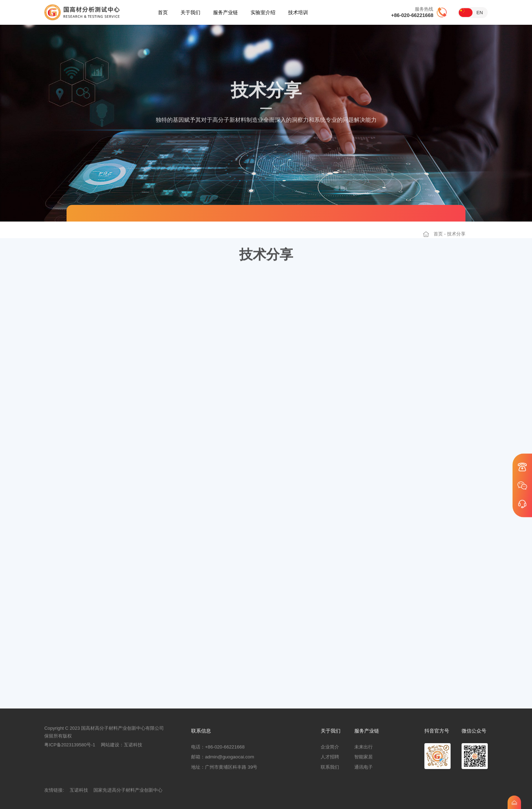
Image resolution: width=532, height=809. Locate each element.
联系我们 (330, 767)
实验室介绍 (263, 12)
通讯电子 (364, 767)
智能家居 (364, 757)
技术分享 (456, 238)
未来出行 (364, 747)
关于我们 (190, 12)
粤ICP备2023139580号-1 (70, 745)
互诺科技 (133, 745)
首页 (163, 12)
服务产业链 (225, 12)
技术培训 (298, 12)
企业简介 (330, 747)
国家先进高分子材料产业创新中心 (128, 790)
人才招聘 (330, 757)
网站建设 (110, 745)
